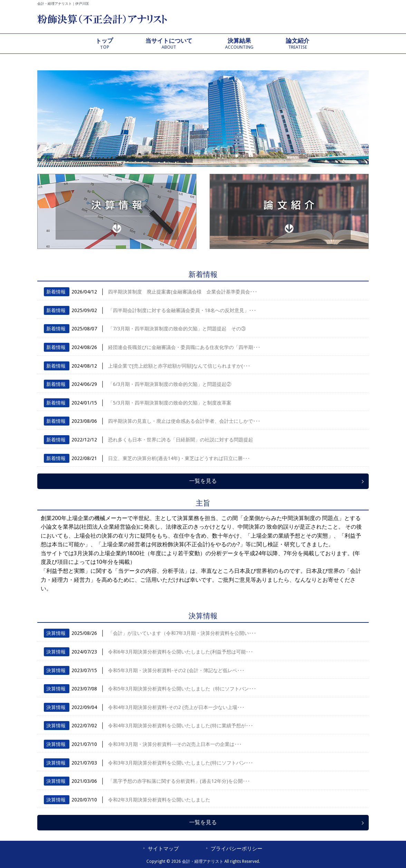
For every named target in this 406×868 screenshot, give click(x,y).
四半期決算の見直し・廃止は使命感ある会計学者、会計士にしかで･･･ (184, 421)
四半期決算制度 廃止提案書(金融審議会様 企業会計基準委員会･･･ (183, 292)
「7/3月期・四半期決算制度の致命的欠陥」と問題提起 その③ (177, 329)
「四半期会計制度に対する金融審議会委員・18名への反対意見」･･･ (182, 310)
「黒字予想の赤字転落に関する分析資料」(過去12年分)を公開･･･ (179, 781)
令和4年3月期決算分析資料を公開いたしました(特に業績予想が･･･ (181, 726)
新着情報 (56, 292)
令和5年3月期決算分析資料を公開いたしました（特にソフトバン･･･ (182, 689)
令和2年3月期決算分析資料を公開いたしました (159, 800)
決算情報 (56, 633)
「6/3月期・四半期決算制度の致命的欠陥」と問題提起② (170, 384)
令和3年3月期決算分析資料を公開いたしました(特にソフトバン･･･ (181, 763)
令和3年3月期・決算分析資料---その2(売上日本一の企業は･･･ (175, 744)
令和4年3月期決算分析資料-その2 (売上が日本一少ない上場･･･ (176, 707)
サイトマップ (163, 849)
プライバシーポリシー (236, 849)
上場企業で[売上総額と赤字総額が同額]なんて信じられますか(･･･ (179, 366)
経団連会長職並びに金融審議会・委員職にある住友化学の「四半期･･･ (184, 347)
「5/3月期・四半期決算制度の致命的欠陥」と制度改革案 (170, 403)
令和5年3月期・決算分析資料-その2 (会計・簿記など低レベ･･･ (176, 670)
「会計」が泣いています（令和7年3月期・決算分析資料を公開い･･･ (182, 633)
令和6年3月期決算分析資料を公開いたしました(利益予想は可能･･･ (181, 652)
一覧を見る (203, 481)
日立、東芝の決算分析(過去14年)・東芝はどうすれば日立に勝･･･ (179, 458)
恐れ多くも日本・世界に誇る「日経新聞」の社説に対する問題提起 (181, 440)
